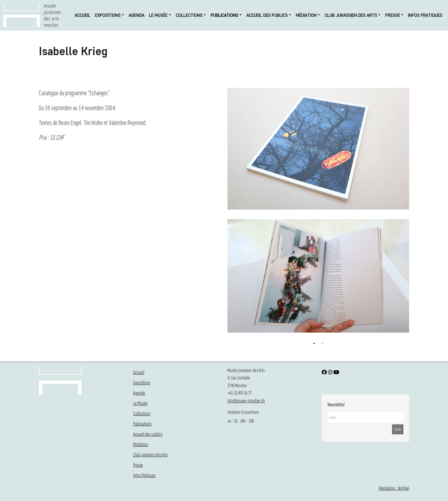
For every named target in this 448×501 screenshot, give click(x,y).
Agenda (136, 15)
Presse (393, 15)
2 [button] (323, 343)
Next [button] (413, 279)
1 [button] (314, 343)
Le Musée (158, 15)
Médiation (306, 15)
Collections (189, 15)
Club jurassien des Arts (351, 15)
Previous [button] (223, 279)
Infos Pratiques (425, 15)
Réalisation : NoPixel (394, 488)
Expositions (108, 15)
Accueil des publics (267, 15)
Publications (224, 15)
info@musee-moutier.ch (246, 400)
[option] (318, 277)
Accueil (82, 15)
